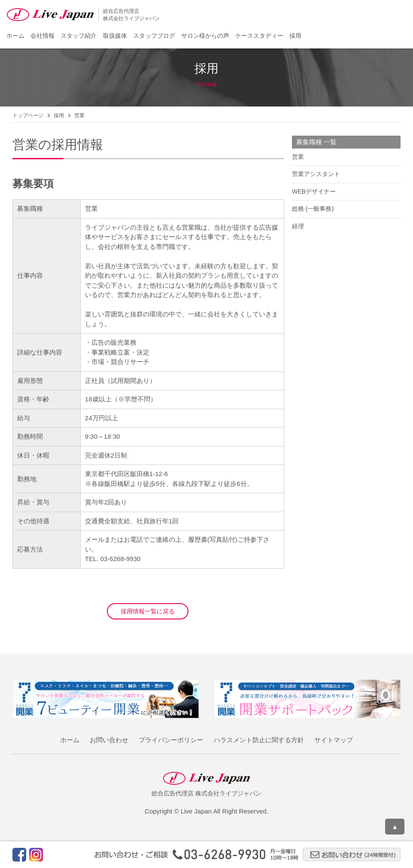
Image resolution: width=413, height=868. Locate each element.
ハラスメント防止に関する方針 (259, 740)
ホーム (15, 36)
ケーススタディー (259, 36)
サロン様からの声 (205, 36)
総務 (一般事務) (313, 209)
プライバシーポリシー (171, 740)
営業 (298, 157)
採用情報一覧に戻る (148, 611)
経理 (298, 226)
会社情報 (43, 36)
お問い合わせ (109, 740)
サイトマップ (334, 740)
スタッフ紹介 (79, 36)
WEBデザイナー (314, 191)
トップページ (28, 115)
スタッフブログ (154, 36)
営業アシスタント (316, 174)
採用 (295, 36)
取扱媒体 (115, 36)
